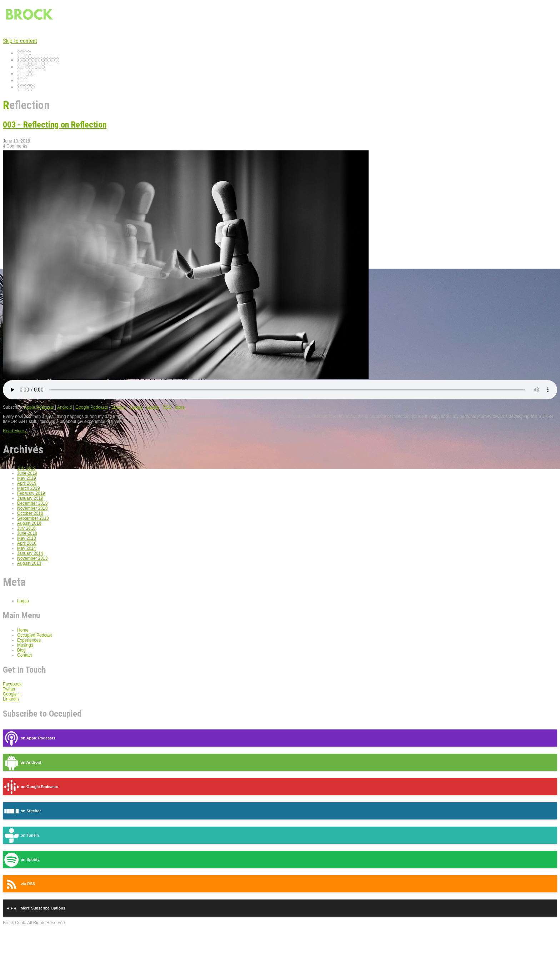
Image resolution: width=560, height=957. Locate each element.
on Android (22, 762)
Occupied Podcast (38, 60)
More (180, 407)
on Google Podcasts (30, 787)
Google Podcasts (92, 407)
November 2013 (32, 558)
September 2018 (33, 518)
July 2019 (26, 468)
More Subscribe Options (34, 908)
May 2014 (27, 548)
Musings (26, 74)
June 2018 (27, 533)
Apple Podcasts (39, 407)
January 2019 (30, 498)
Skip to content (20, 41)
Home (24, 53)
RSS (167, 407)
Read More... (15, 431)
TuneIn (136, 407)
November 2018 (32, 508)
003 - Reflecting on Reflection (55, 125)
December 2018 (32, 503)
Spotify (153, 407)
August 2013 (29, 563)
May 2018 (27, 538)
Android (64, 407)
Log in (23, 601)
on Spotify (21, 860)
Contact (26, 87)
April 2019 (27, 483)
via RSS (19, 884)
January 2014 (30, 553)
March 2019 (28, 488)
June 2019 (27, 473)
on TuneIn (21, 835)
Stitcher (119, 407)
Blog (22, 81)
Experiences (31, 67)
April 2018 (27, 543)
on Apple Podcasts (29, 738)
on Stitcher (22, 811)
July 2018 (26, 528)
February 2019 (31, 493)
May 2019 (27, 478)
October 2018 (30, 513)
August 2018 (29, 523)
